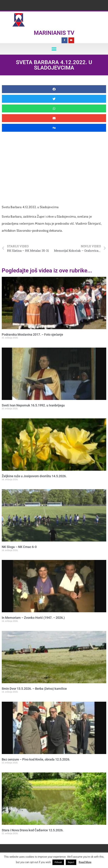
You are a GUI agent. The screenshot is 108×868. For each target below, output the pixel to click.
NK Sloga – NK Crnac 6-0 (19, 547)
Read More (85, 862)
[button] (54, 49)
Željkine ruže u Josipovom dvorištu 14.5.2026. (34, 476)
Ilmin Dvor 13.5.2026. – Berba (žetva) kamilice (34, 689)
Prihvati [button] (58, 862)
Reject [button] (71, 862)
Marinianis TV (54, 33)
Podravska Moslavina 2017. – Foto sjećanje (32, 335)
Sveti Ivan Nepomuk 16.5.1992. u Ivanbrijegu (33, 405)
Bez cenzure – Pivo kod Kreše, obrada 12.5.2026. (36, 759)
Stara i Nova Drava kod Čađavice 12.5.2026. (33, 830)
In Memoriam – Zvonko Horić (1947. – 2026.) (33, 618)
